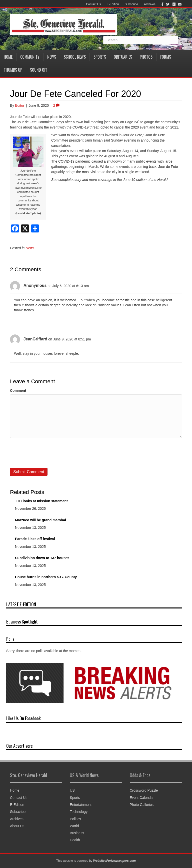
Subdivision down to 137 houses (42, 558)
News (52, 57)
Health (75, 840)
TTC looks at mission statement (41, 501)
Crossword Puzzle (144, 790)
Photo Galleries (142, 805)
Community (30, 57)
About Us (17, 826)
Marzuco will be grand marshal (40, 520)
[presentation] (48, 453)
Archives (150, 4)
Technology (79, 812)
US (72, 790)
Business (77, 833)
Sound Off (39, 70)
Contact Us (93, 4)
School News (75, 57)
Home (8, 57)
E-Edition (113, 4)
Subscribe (131, 4)
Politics (75, 819)
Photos (146, 57)
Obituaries (123, 57)
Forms (166, 57)
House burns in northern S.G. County (46, 577)
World (74, 826)
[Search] (141, 40)
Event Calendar (142, 798)
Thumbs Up (13, 70)
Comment (18, 391)
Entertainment (81, 805)
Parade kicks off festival (35, 539)
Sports (100, 57)
